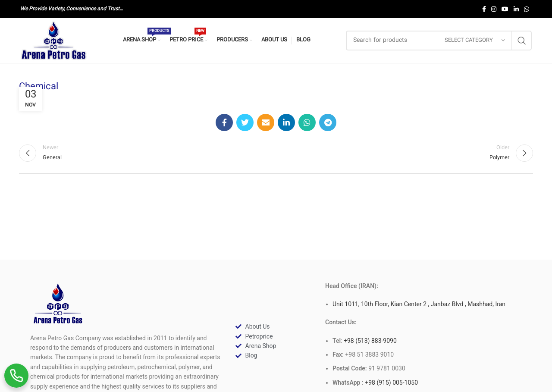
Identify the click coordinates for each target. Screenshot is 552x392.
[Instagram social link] (494, 9)
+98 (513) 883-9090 (370, 341)
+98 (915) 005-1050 (391, 383)
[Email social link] (266, 122)
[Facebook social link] (484, 9)
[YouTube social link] (505, 9)
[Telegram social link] (328, 122)
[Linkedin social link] (516, 9)
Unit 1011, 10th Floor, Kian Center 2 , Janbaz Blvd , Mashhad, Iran (419, 304)
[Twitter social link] (245, 122)
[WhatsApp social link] (527, 9)
